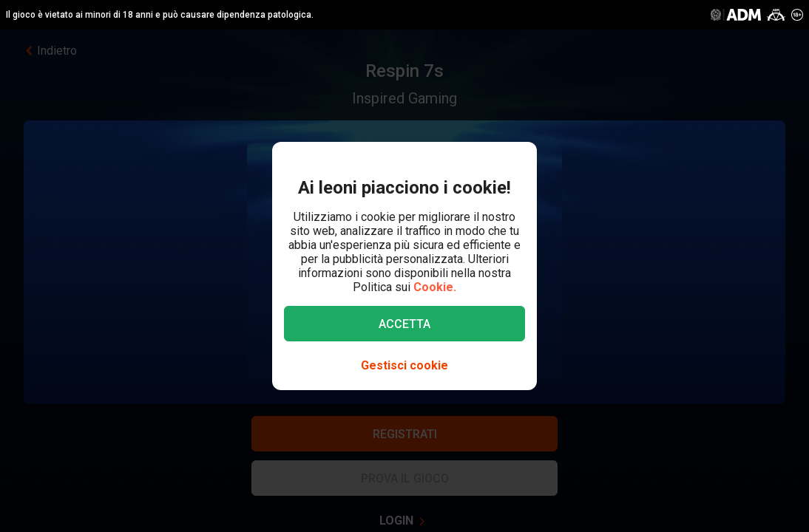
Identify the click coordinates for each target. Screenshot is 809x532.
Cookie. (435, 287)
